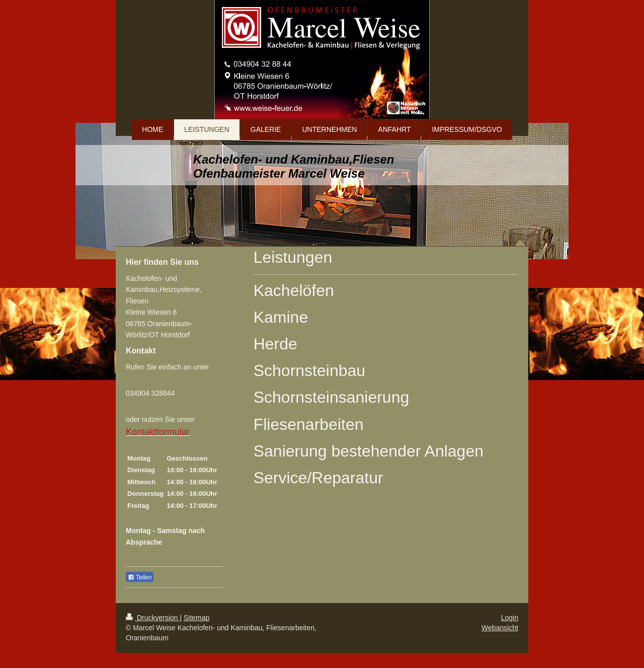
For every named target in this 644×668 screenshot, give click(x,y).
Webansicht (500, 628)
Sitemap (196, 618)
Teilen (140, 577)
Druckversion (153, 618)
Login (510, 618)
